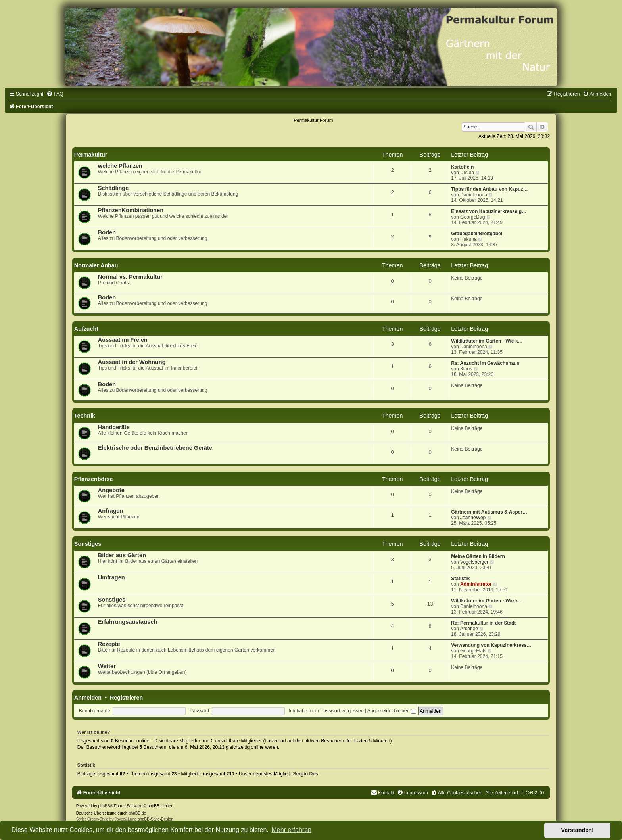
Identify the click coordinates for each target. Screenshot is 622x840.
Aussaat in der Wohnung (132, 362)
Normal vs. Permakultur (130, 277)
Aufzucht (86, 329)
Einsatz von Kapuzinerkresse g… (489, 211)
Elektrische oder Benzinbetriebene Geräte (155, 448)
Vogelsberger (474, 562)
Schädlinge (113, 188)
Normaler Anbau (96, 265)
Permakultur (91, 155)
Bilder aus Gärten (122, 555)
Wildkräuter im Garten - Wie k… (487, 341)
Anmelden (88, 698)
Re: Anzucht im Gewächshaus (485, 363)
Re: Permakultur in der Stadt (483, 623)
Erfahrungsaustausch (128, 622)
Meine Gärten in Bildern (478, 556)
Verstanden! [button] (578, 830)
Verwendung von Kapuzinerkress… (491, 645)
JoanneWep (473, 518)
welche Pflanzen (120, 166)
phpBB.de (137, 813)
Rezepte (109, 644)
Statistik (460, 579)
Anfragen (111, 511)
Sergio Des (305, 774)
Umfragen (111, 577)
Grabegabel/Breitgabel (477, 234)
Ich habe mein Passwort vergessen (326, 711)
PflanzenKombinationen (131, 210)
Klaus (466, 369)
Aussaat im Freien (123, 340)
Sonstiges (88, 544)
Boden (107, 232)
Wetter (107, 666)
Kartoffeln (462, 167)
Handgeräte (114, 427)
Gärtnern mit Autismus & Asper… (489, 512)
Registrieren (126, 698)
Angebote (111, 490)
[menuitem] (55, 94)
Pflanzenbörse (94, 479)
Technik (85, 416)
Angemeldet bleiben (392, 711)
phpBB (104, 806)
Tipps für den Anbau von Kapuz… (490, 189)
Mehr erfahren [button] (291, 830)
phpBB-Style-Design (155, 819)
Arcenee (469, 629)
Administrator (476, 584)
